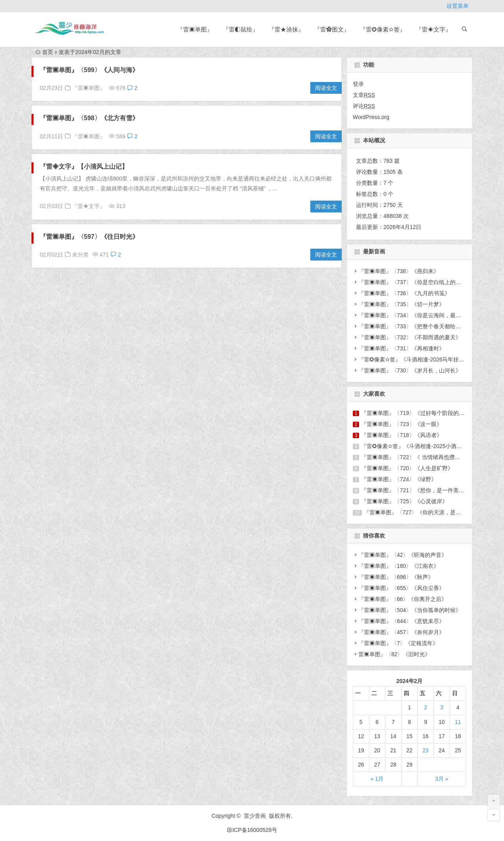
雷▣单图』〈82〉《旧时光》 (395, 654)
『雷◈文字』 (434, 29)
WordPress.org (371, 117)
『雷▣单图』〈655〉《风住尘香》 (401, 588)
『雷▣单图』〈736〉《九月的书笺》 (404, 293)
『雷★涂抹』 (286, 29)
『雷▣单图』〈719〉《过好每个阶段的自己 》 (419, 413)
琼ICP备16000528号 (252, 830)
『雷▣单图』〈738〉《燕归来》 (399, 271)
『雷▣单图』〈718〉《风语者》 (401, 435)
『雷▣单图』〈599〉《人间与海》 (89, 70)
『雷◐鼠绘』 (241, 29)
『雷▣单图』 (195, 29)
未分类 (80, 255)
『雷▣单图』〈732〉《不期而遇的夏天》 (410, 337)
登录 (358, 84)
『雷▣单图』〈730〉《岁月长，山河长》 (410, 370)
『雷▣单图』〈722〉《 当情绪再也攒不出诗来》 (422, 457)
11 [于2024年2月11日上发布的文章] (458, 722)
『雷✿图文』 (332, 29)
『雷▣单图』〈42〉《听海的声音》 (403, 555)
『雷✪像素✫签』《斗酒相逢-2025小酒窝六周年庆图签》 (431, 446)
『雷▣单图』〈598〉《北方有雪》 (89, 118)
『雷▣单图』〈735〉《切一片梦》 (401, 304)
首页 (44, 52)
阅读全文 (326, 88)
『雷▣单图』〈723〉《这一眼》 (401, 424)
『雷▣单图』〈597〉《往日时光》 (89, 237)
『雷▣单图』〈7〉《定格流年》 (398, 643)
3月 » (442, 779)
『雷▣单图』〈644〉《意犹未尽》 (401, 621)
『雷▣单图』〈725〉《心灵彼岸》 (404, 501)
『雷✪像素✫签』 (383, 29)
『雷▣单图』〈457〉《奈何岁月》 (401, 632)
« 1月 (377, 779)
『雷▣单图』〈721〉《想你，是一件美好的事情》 (423, 490)
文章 (364, 95)
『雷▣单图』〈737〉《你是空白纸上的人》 (412, 282)
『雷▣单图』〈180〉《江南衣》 (399, 566)
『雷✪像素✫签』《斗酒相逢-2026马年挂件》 (414, 359)
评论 (364, 106)
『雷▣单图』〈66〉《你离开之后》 (403, 599)
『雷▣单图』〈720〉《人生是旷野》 (407, 468)
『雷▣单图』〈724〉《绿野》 (399, 479)
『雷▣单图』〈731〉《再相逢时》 (401, 348)
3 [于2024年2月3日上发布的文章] (442, 707)
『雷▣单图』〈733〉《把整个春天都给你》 (412, 326)
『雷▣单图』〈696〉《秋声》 (396, 577)
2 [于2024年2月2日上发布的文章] (426, 707)
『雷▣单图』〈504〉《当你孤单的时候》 (410, 610)
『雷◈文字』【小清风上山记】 (84, 167)
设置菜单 (458, 6)
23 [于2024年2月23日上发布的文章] (426, 750)
